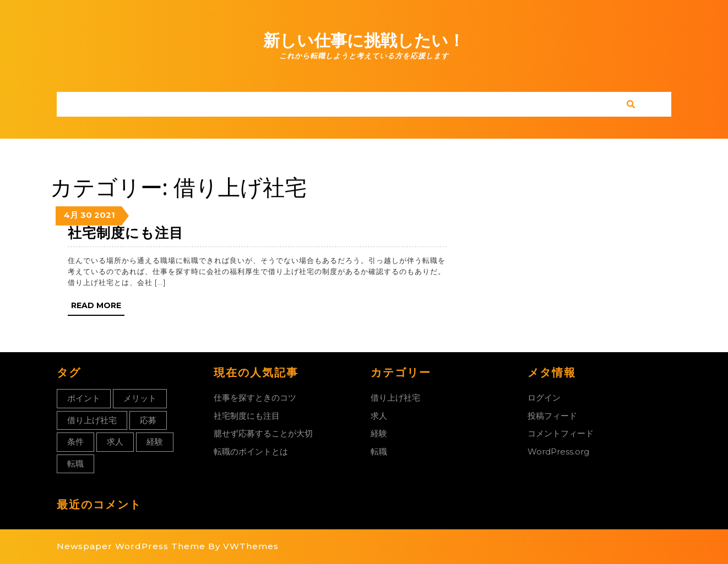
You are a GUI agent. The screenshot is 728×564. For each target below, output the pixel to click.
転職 (379, 451)
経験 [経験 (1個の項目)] (155, 442)
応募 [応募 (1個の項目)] (148, 420)
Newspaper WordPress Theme (131, 546)
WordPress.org (558, 451)
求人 (379, 416)
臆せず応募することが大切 (263, 433)
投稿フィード (552, 416)
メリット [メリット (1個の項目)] (140, 398)
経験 (379, 433)
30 (86, 215)
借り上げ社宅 (395, 398)
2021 (105, 215)
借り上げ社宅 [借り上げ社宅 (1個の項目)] (92, 420)
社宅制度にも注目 (126, 233)
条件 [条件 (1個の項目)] (75, 442)
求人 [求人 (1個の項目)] (115, 442)
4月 (71, 215)
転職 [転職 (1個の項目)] (75, 464)
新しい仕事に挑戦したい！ (364, 40)
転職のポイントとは (251, 451)
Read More (98, 308)
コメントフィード (561, 433)
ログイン (544, 398)
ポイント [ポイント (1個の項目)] (84, 398)
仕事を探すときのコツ (255, 398)
